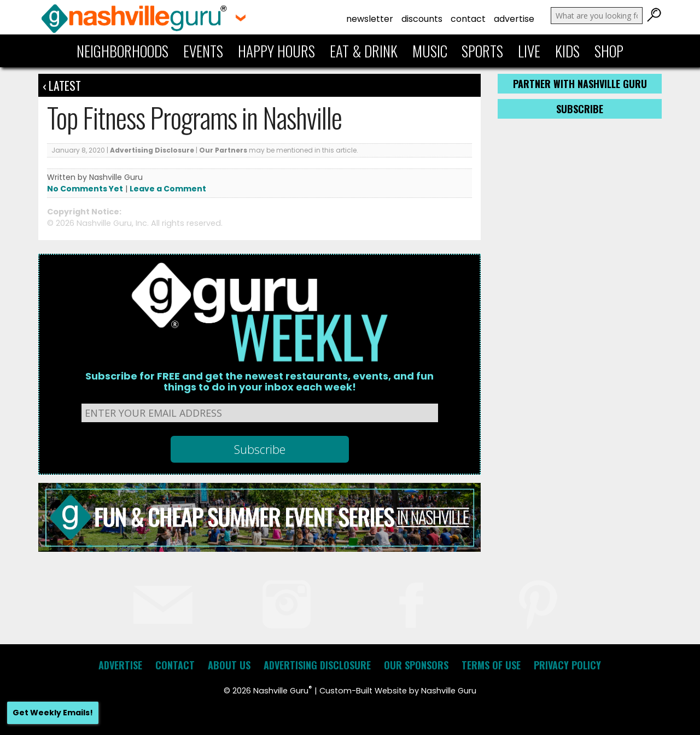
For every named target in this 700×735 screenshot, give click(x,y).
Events (203, 51)
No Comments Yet (85, 189)
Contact (468, 19)
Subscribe (580, 109)
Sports (482, 51)
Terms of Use (491, 665)
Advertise (514, 19)
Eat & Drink (364, 51)
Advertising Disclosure (152, 150)
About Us (229, 665)
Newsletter (370, 19)
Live (529, 51)
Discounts (422, 19)
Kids (567, 51)
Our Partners (223, 150)
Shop (609, 51)
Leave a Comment (168, 189)
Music (430, 51)
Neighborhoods (122, 51)
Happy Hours (276, 51)
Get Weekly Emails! (53, 713)
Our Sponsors (416, 665)
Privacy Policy (567, 665)
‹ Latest (62, 85)
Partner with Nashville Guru (580, 84)
